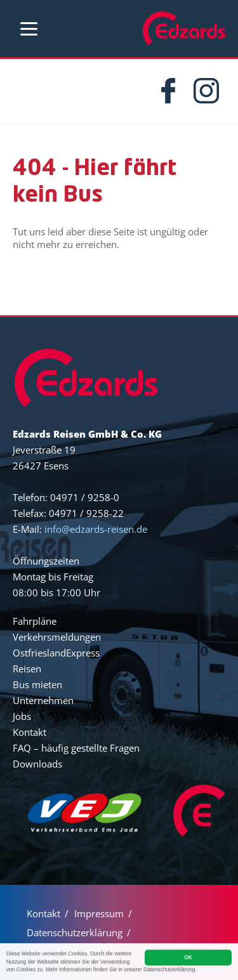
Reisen (27, 669)
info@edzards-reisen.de (96, 529)
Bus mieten (37, 684)
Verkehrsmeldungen (57, 637)
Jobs (22, 716)
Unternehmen (43, 700)
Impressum (99, 913)
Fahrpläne (35, 621)
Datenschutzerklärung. (170, 970)
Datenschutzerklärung (75, 932)
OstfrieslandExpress (56, 653)
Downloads (37, 764)
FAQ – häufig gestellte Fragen (76, 748)
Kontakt (30, 732)
